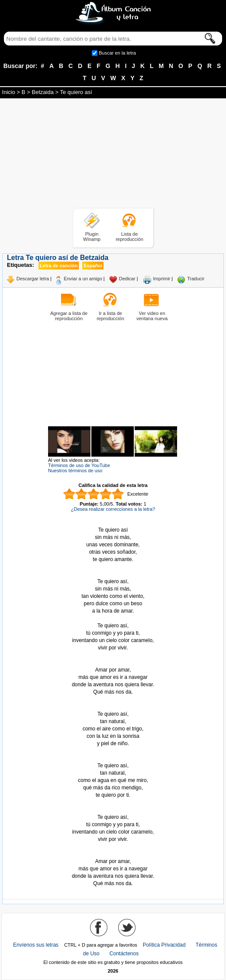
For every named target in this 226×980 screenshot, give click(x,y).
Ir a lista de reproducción (110, 316)
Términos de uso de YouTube (79, 465)
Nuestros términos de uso (75, 471)
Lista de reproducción (129, 237)
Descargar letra (33, 279)
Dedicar (127, 279)
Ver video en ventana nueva (152, 316)
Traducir (196, 279)
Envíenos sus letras (36, 945)
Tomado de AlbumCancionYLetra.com (113, 854)
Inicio (9, 92)
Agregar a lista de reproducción (69, 316)
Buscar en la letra (117, 53)
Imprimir (162, 279)
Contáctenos (124, 954)
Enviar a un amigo (83, 279)
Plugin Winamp (92, 237)
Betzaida (43, 92)
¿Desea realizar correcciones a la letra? (113, 509)
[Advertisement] (113, 155)
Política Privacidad (164, 945)
